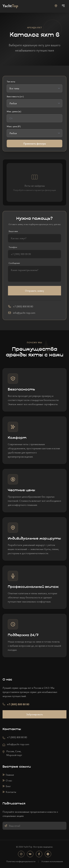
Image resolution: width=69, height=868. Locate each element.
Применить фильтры (35, 144)
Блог (7, 786)
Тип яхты (11, 81)
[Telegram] (48, 854)
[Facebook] (39, 854)
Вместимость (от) (15, 96)
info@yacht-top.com (18, 744)
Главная (8, 775)
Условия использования (52, 861)
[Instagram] (21, 854)
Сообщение (14, 263)
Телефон (13, 247)
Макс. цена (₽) (14, 126)
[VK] (30, 854)
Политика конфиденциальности (21, 861)
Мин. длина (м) (14, 111)
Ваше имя (13, 231)
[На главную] (10, 6)
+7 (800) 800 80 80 (17, 737)
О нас (7, 780)
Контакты (9, 792)
